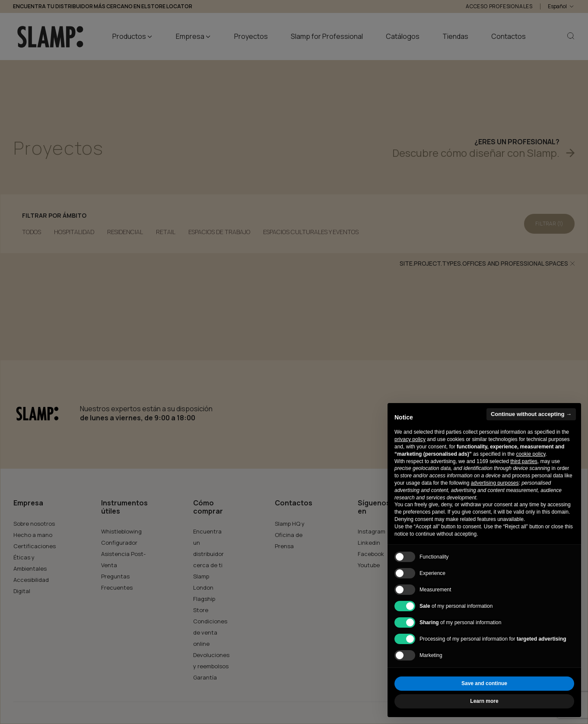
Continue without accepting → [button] (531, 414)
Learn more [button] (484, 701)
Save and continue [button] (484, 683)
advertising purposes (495, 483)
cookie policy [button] (531, 454)
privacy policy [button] (410, 439)
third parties (524, 461)
